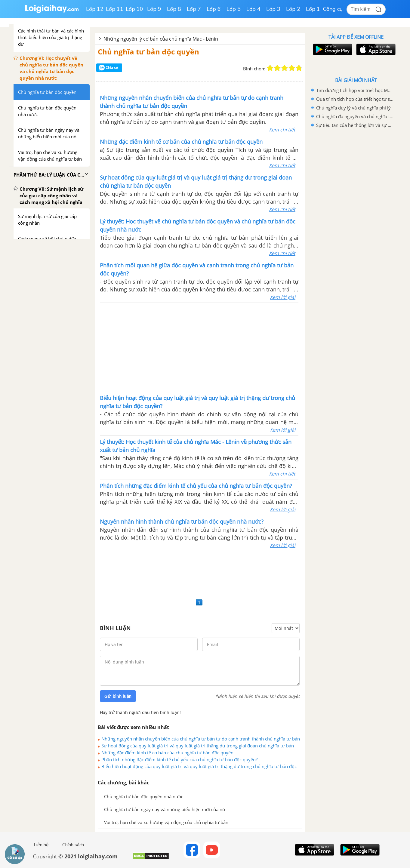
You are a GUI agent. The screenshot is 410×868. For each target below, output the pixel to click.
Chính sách (73, 845)
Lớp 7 (194, 9)
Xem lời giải (283, 297)
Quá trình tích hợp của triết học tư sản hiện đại (355, 99)
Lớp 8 (174, 9)
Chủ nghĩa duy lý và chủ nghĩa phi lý (353, 108)
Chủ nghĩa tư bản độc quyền (148, 52)
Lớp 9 (154, 9)
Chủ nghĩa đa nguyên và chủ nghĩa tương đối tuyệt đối (355, 116)
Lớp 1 (313, 9)
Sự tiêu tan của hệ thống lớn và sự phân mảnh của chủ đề (355, 125)
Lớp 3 (273, 9)
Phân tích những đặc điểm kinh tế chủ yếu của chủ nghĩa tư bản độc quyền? (179, 759)
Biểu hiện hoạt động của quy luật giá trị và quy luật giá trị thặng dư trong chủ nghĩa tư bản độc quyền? (199, 766)
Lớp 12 (95, 9)
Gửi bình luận (118, 696)
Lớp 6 (214, 9)
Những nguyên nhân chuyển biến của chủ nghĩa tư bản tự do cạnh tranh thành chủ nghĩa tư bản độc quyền (201, 739)
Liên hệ (41, 845)
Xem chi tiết (282, 130)
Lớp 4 (253, 9)
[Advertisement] (199, 348)
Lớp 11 (115, 9)
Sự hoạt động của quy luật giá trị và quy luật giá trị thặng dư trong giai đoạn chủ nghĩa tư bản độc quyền (198, 746)
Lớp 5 (234, 9)
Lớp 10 (134, 9)
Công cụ (333, 9)
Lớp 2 (293, 9)
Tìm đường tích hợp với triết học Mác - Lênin (355, 90)
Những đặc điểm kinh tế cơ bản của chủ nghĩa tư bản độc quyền (167, 753)
